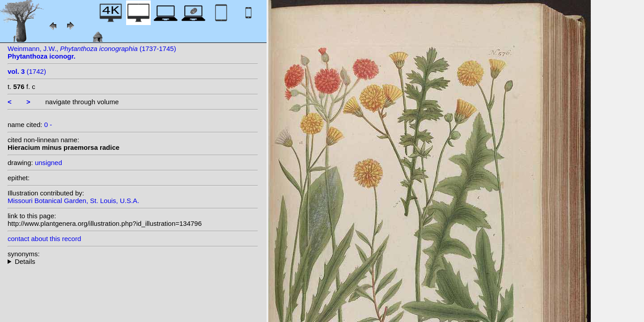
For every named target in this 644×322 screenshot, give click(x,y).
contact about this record (44, 239)
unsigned (49, 163)
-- (133, 261)
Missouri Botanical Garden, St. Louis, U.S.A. (73, 201)
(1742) (27, 71)
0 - (48, 125)
